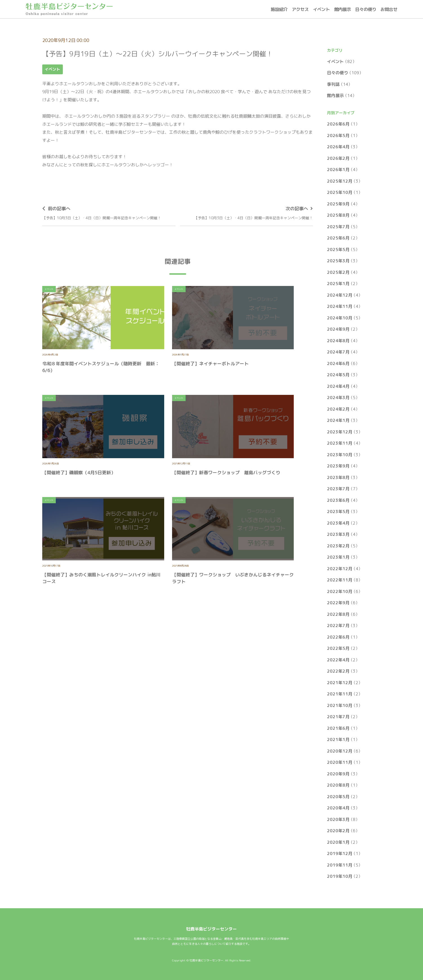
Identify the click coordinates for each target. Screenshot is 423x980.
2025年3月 (338, 261)
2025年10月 (340, 192)
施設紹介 (279, 9)
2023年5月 (338, 512)
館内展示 (342, 9)
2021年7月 (338, 717)
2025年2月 (338, 272)
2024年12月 (340, 295)
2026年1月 (338, 170)
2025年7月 (338, 227)
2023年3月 (338, 534)
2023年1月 (338, 557)
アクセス (300, 9)
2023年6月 (338, 500)
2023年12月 (340, 432)
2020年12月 (340, 751)
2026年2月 (338, 158)
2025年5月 (338, 250)
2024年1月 (338, 420)
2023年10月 (340, 455)
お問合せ (389, 9)
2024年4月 (338, 386)
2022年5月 (338, 648)
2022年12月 (340, 569)
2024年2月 (338, 409)
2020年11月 (340, 762)
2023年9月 (338, 466)
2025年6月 (338, 238)
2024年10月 (340, 318)
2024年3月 (338, 398)
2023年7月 (338, 489)
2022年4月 (338, 660)
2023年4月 (338, 523)
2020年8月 (338, 785)
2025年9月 (338, 204)
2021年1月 (338, 740)
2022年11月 (340, 580)
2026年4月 (338, 147)
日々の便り (366, 9)
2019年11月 (340, 865)
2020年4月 (338, 808)
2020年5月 (338, 797)
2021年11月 (340, 694)
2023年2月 (338, 546)
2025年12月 (340, 181)
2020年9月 (338, 774)
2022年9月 (338, 603)
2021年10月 (340, 705)
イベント (321, 9)
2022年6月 (338, 637)
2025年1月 (338, 284)
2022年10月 (340, 591)
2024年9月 (338, 329)
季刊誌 (333, 84)
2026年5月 (338, 136)
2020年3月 (338, 819)
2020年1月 (338, 842)
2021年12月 (340, 683)
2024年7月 (338, 352)
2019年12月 (340, 853)
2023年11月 (340, 443)
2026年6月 (338, 124)
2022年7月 (338, 626)
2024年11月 (340, 306)
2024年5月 (338, 375)
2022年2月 (338, 671)
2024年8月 (338, 341)
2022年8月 (338, 614)
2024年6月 (338, 363)
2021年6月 (338, 728)
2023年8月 (338, 477)
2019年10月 (340, 876)
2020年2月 (338, 831)
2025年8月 (338, 215)
